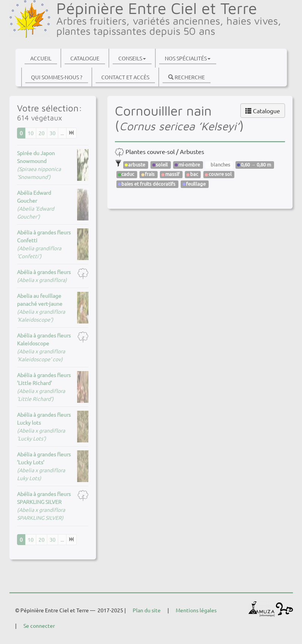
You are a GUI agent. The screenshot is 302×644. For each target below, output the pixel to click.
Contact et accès (125, 77)
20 (42, 133)
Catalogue (85, 58)
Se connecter (39, 626)
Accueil (41, 58)
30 (53, 133)
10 (31, 133)
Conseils (132, 58)
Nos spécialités (188, 58)
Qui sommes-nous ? (57, 77)
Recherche (187, 77)
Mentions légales (196, 610)
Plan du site (147, 610)
